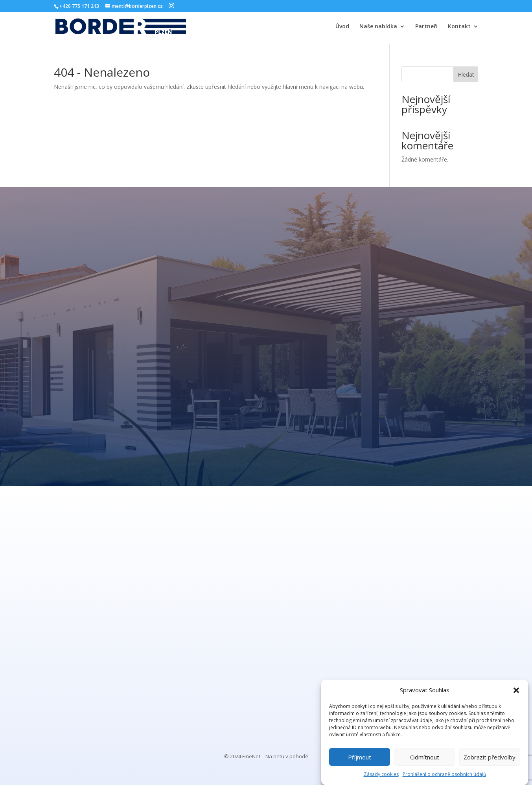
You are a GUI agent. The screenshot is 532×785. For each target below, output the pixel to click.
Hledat (466, 74)
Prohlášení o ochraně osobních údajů (444, 774)
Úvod (342, 27)
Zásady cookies (381, 774)
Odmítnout (425, 757)
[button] (516, 690)
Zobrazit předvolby (490, 757)
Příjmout (360, 757)
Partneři (426, 27)
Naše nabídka (378, 27)
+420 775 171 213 (79, 6)
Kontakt (459, 27)
